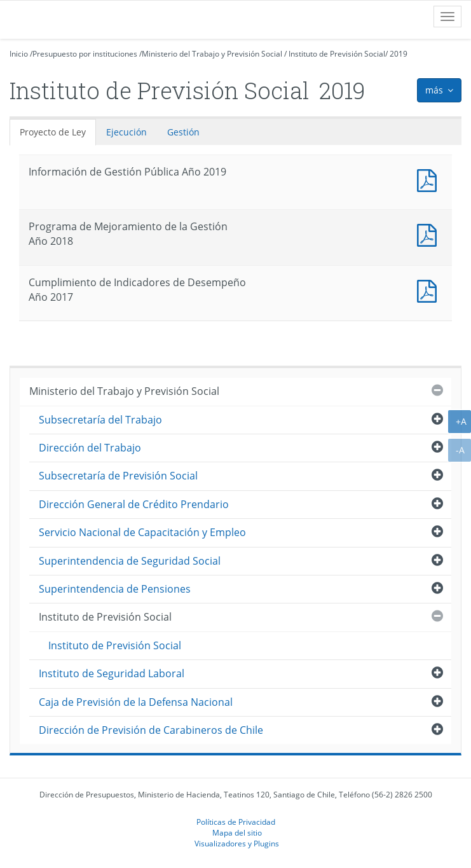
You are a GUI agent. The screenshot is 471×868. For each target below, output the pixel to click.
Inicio (19, 54)
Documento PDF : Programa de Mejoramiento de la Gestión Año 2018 (430, 234)
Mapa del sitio (237, 832)
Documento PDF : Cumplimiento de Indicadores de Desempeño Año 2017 (430, 290)
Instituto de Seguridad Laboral (112, 673)
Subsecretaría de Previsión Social (118, 476)
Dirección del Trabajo (90, 448)
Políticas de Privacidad (236, 822)
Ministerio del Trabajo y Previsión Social (212, 54)
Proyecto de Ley (53, 132)
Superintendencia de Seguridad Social (130, 561)
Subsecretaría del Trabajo (100, 420)
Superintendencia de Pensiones (115, 589)
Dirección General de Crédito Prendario (134, 504)
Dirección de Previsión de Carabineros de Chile (151, 730)
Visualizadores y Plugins (237, 843)
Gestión (183, 132)
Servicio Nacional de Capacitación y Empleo (142, 532)
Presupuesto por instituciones (85, 54)
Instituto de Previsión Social (337, 54)
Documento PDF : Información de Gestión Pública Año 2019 (430, 179)
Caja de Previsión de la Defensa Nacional (136, 702)
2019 (399, 54)
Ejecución (126, 132)
